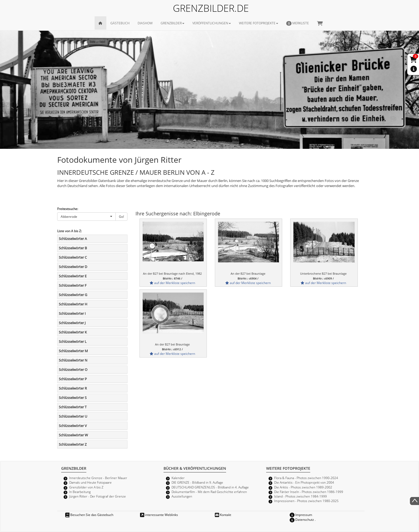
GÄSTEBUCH (120, 23)
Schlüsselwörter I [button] (72, 313)
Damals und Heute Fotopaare (90, 482)
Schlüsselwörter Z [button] (73, 444)
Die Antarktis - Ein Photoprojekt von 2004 (304, 482)
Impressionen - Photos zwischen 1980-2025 (306, 501)
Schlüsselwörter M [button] (73, 351)
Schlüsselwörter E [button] (73, 276)
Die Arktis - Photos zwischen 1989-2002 (303, 487)
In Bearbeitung (80, 492)
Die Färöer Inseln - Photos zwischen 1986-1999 (309, 492)
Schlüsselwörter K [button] (73, 332)
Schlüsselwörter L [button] (73, 341)
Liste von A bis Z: (69, 231)
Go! (121, 216)
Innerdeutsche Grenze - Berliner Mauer (98, 478)
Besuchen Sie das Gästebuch (89, 515)
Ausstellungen (182, 496)
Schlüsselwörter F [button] (73, 285)
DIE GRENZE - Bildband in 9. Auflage (197, 482)
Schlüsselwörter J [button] (72, 323)
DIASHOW (145, 23)
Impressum (301, 515)
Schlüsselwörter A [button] (73, 239)
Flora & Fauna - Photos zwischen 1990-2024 (306, 478)
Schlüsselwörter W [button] (73, 435)
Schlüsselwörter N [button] (73, 360)
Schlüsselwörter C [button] (73, 257)
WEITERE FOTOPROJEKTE (259, 23)
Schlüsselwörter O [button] (73, 370)
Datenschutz (302, 519)
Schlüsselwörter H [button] (73, 304)
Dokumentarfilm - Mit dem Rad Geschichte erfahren (209, 492)
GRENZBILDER (172, 23)
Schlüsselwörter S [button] (73, 398)
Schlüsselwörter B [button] (73, 248)
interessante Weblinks (159, 515)
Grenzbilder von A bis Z (86, 487)
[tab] (92, 239)
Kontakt (223, 515)
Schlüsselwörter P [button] (73, 379)
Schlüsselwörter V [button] (73, 426)
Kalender (178, 478)
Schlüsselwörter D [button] (73, 267)
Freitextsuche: (68, 209)
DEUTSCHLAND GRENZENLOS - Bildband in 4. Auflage (210, 487)
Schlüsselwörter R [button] (73, 388)
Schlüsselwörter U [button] (73, 416)
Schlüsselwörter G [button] (73, 295)
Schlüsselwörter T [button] (73, 407)
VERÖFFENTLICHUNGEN (212, 23)
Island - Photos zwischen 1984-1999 (300, 496)
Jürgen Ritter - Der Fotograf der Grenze (98, 496)
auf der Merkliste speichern (172, 283)
